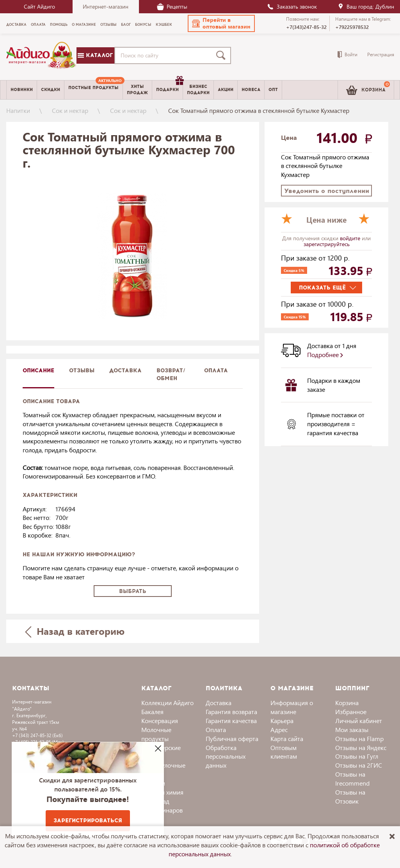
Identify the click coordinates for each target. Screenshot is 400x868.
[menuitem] (93, 90)
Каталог (95, 55)
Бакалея (152, 712)
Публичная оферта (232, 739)
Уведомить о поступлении (327, 191)
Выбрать (133, 591)
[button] (221, 23)
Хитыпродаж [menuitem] (137, 89)
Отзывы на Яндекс (361, 747)
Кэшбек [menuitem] (164, 25)
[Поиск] (222, 55)
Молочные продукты (156, 734)
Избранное (351, 712)
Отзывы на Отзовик (350, 797)
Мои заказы (352, 730)
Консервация (160, 721)
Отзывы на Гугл (357, 756)
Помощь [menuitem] (59, 25)
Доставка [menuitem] (16, 25)
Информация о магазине (292, 707)
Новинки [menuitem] (22, 90)
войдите (351, 238)
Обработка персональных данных (226, 756)
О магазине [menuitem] (84, 25)
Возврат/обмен (171, 374)
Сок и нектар (70, 110)
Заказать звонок (292, 6)
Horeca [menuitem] (251, 90)
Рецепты (172, 6)
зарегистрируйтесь (327, 244)
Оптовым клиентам (284, 752)
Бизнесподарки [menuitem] (198, 89)
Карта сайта (287, 739)
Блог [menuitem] (126, 25)
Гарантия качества (231, 721)
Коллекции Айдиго (167, 703)
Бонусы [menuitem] (143, 25)
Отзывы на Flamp (359, 739)
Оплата (216, 371)
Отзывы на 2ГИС (359, 765)
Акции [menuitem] (226, 90)
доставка (125, 371)
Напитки (18, 110)
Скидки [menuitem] (51, 90)
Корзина (347, 703)
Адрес (279, 730)
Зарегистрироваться (88, 821)
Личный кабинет (359, 721)
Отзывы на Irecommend (352, 779)
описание (38, 371)
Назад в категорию (75, 631)
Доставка (219, 703)
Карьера (282, 721)
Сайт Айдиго (39, 6)
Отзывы (82, 371)
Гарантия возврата (231, 712)
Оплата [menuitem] (38, 25)
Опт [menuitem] (273, 90)
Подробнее (325, 355)
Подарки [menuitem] (169, 87)
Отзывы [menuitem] (108, 25)
